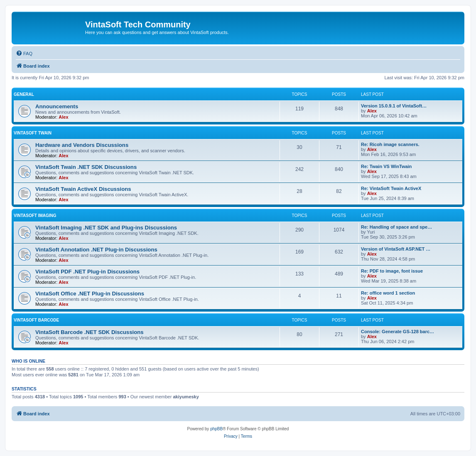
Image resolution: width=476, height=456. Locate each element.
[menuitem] (24, 54)
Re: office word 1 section (388, 293)
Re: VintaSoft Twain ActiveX (391, 188)
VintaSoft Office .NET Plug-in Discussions (90, 294)
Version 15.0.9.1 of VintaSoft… (394, 106)
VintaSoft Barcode (36, 320)
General (24, 94)
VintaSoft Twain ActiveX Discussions (83, 189)
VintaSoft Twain (33, 133)
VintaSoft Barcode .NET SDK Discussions (90, 332)
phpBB (216, 429)
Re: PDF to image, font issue (392, 271)
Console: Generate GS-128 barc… (397, 332)
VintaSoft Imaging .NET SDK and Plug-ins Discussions (106, 228)
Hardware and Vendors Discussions (82, 145)
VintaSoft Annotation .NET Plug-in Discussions (96, 250)
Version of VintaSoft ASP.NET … (396, 249)
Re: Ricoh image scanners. (390, 144)
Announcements (57, 106)
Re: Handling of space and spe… (396, 227)
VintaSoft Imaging (35, 216)
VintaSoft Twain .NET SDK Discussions (86, 167)
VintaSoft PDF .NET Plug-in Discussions (87, 272)
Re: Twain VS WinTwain (386, 166)
